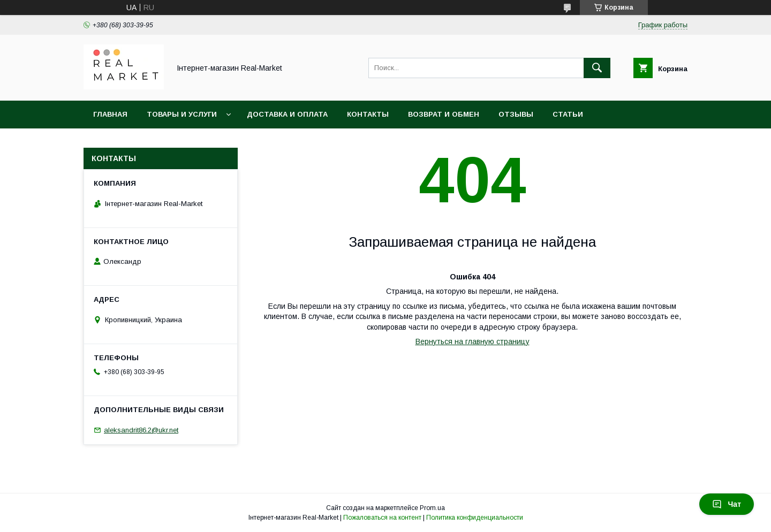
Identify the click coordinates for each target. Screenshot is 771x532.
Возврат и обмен (444, 114)
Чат (727, 504)
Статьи (568, 114)
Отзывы (516, 114)
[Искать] (597, 68)
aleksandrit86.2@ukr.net (141, 430)
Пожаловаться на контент (382, 518)
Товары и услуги (182, 114)
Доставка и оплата (287, 114)
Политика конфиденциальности (475, 518)
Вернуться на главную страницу (473, 341)
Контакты (368, 114)
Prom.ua (432, 508)
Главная (110, 114)
